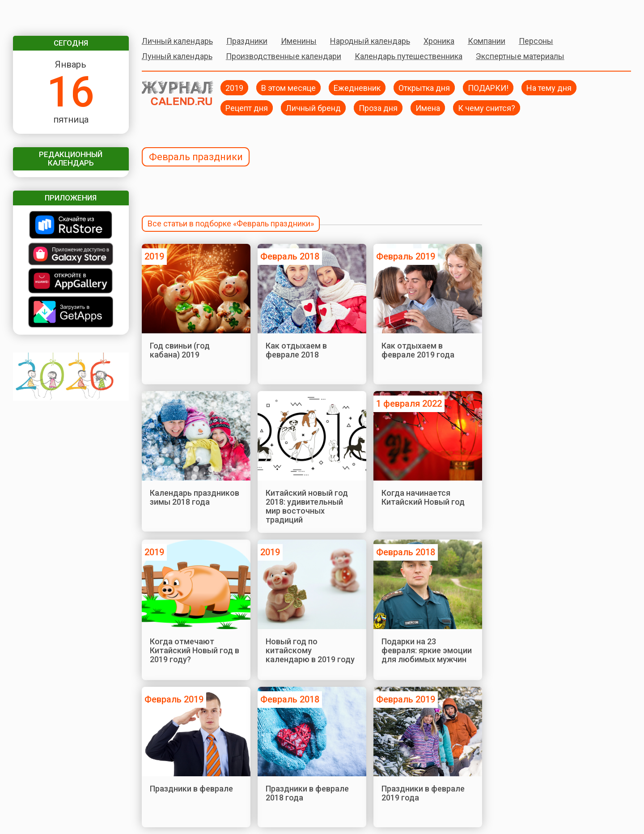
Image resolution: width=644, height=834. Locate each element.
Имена (428, 108)
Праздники (247, 41)
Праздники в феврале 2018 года (307, 793)
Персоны (536, 41)
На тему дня (549, 87)
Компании (487, 41)
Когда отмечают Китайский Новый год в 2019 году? (195, 651)
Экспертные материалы (520, 56)
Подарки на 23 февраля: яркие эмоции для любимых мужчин (427, 651)
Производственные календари (284, 56)
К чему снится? (487, 108)
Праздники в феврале (191, 789)
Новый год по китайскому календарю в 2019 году (310, 651)
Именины (299, 41)
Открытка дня (424, 87)
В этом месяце (288, 87)
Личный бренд (313, 108)
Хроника (439, 41)
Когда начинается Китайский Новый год (423, 497)
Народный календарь (370, 41)
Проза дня (378, 108)
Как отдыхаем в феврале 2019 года (418, 350)
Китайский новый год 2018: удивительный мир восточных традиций (307, 506)
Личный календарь (177, 41)
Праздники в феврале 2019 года (423, 793)
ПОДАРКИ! (488, 87)
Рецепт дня (247, 108)
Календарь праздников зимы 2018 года (195, 497)
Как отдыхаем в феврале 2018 (296, 350)
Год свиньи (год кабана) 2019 (180, 350)
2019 (234, 87)
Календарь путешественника (409, 56)
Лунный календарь (177, 56)
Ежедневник (357, 87)
